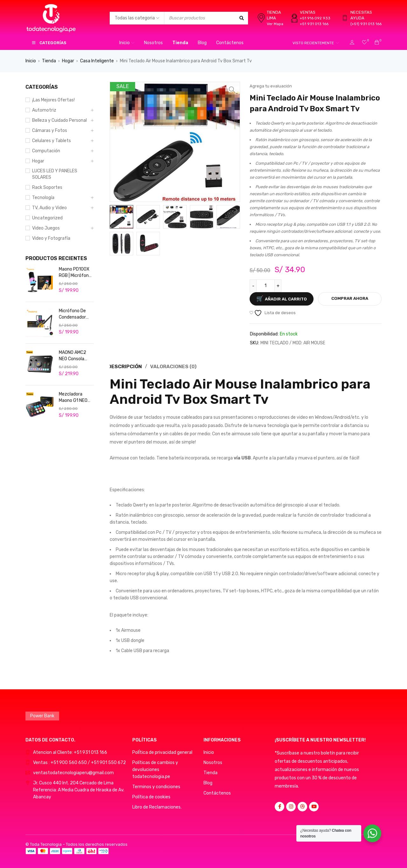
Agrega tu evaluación (271, 86)
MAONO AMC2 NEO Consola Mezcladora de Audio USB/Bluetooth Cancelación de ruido (75, 356)
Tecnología (43, 198)
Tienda (49, 61)
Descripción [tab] (125, 366)
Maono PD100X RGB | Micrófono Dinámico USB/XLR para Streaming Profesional (75, 273)
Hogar (68, 61)
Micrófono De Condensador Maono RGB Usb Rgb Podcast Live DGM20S (75, 314)
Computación (46, 151)
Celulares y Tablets (52, 141)
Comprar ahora (350, 298)
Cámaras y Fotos (50, 131)
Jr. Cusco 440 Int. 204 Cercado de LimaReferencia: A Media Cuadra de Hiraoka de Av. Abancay (79, 789)
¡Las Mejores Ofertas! (53, 100)
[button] (232, 90)
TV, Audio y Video (49, 208)
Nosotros (213, 762)
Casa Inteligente (97, 61)
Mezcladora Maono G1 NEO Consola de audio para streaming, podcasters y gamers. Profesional (76, 398)
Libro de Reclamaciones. (157, 806)
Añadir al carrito (286, 299)
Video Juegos (46, 228)
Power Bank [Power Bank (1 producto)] (42, 715)
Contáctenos (217, 792)
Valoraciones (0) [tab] (174, 366)
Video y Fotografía (51, 238)
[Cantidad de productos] (266, 286)
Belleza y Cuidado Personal (59, 120)
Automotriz (44, 110)
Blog (208, 782)
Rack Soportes (47, 187)
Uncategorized (47, 218)
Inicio (31, 61)
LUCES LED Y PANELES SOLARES (55, 174)
